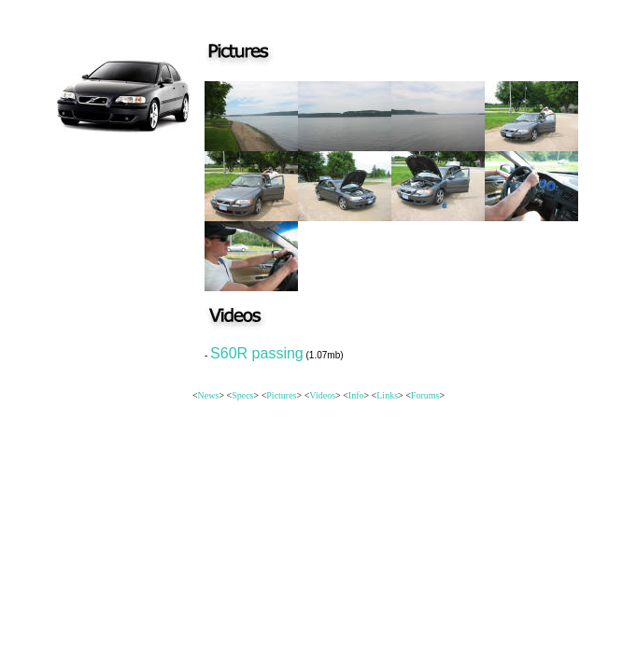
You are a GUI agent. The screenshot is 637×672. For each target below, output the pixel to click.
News (209, 395)
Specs (242, 395)
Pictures (281, 395)
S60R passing (257, 353)
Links (387, 395)
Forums (425, 395)
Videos (322, 395)
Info (356, 395)
